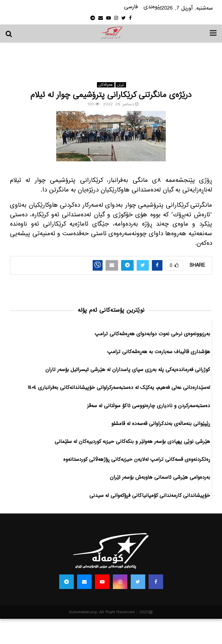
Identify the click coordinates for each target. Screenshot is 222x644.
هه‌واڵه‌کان (106, 85)
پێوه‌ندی (153, 7)
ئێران (121, 85)
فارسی (131, 7)
